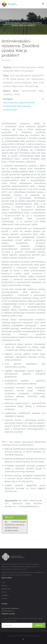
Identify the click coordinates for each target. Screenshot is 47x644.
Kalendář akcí (6, 589)
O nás (3, 582)
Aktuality (4, 586)
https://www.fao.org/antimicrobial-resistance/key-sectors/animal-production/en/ (19, 106)
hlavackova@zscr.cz (8, 611)
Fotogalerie (5, 595)
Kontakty (4, 598)
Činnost (4, 592)
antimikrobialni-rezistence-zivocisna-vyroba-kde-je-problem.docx (16, 526)
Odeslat (39, 625)
